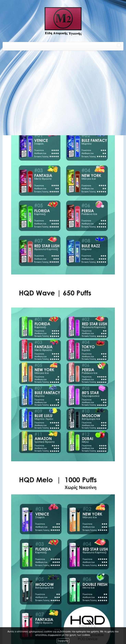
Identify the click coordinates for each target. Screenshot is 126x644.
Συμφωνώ (63, 641)
